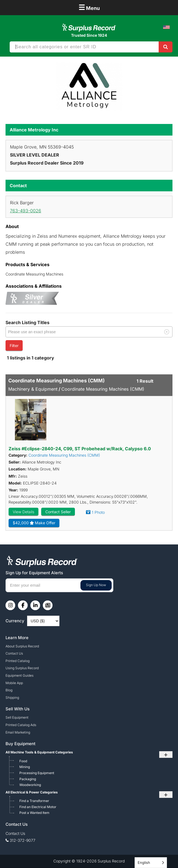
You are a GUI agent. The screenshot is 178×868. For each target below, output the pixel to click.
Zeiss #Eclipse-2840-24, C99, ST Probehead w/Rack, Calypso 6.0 (80, 449)
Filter (14, 346)
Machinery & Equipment (33, 389)
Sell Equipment (17, 717)
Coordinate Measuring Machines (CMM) (103, 389)
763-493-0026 (26, 211)
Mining (25, 767)
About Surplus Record (22, 646)
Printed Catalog (18, 661)
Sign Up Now (96, 585)
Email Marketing (18, 732)
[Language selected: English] (151, 863)
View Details (23, 512)
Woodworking (30, 785)
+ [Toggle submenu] (166, 755)
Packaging (28, 779)
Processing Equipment (37, 773)
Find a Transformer (34, 801)
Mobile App (14, 683)
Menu (89, 7)
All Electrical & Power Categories (32, 792)
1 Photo (98, 512)
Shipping (12, 698)
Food (23, 761)
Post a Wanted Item (34, 813)
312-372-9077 (23, 840)
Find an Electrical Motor (38, 807)
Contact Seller (58, 512)
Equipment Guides (19, 675)
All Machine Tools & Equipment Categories (39, 752)
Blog (9, 690)
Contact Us (14, 653)
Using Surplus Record (22, 668)
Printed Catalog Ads (21, 725)
